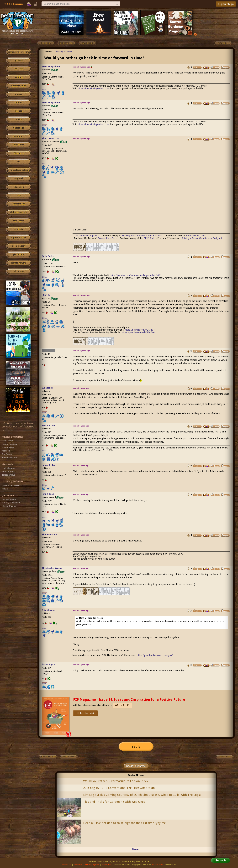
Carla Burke (48, 256)
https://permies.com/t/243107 (140, 330)
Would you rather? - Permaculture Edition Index (116, 781)
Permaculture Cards (196, 236)
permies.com (19, 246)
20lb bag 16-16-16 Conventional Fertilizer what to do (119, 788)
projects (19, 229)
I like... (45, 90)
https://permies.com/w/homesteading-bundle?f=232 (136, 275)
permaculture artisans (19, 170)
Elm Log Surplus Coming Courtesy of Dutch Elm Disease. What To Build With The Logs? (142, 795)
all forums (19, 271)
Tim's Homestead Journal (87, 236)
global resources (19, 212)
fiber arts (19, 153)
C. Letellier (48, 388)
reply (136, 746)
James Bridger (49, 465)
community (19, 136)
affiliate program (92, 865)
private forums (19, 263)
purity (19, 120)
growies (19, 60)
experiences (19, 204)
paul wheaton (158, 865)
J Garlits (46, 295)
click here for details (85, 713)
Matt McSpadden (51, 66)
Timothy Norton (51, 138)
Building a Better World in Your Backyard (142, 236)
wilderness (19, 145)
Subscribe (18, 4)
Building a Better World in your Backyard (202, 238)
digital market (19, 238)
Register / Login (226, 4)
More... (136, 850)
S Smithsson (48, 610)
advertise (78, 865)
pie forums (19, 255)
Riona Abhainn (49, 534)
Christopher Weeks (52, 568)
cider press (19, 221)
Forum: (48, 52)
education (19, 187)
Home (7, 4)
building (19, 77)
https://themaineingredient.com (93, 88)
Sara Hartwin (49, 425)
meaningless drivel (64, 52)
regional (19, 178)
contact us (66, 865)
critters (19, 69)
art (19, 162)
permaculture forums (19, 52)
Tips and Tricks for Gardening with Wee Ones (114, 802)
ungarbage (19, 128)
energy (19, 94)
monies (19, 103)
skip (19, 195)
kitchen (19, 111)
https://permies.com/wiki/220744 (138, 332)
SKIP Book (149, 238)
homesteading (19, 86)
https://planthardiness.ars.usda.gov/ (155, 655)
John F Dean (48, 494)
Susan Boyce (48, 664)
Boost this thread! (136, 766)
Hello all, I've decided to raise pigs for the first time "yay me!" (125, 823)
